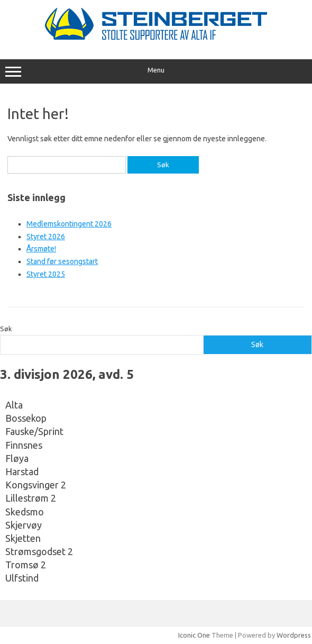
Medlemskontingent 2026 (69, 224)
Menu (156, 71)
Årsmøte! (41, 249)
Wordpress (294, 635)
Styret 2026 (46, 237)
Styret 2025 (46, 274)
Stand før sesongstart (62, 261)
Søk (6, 329)
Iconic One (194, 635)
